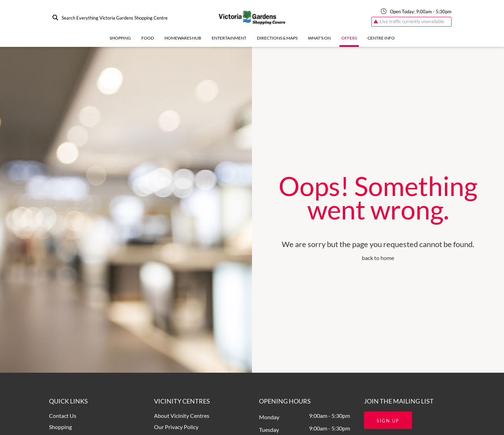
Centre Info (381, 38)
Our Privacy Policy (176, 427)
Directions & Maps (277, 38)
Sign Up (388, 421)
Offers (349, 38)
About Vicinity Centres (182, 416)
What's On (319, 38)
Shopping (120, 38)
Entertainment (229, 38)
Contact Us (63, 416)
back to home (378, 258)
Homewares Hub (183, 38)
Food (148, 38)
